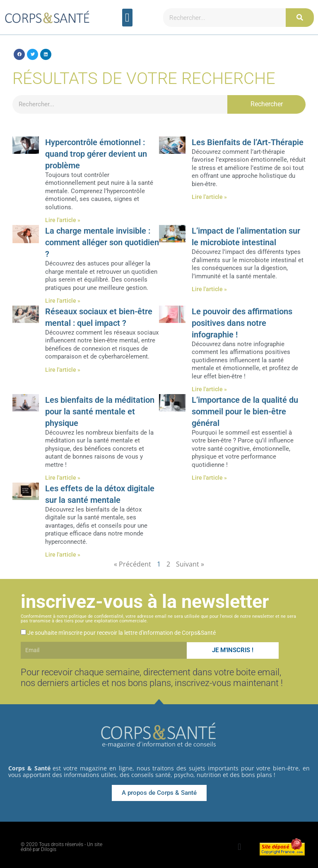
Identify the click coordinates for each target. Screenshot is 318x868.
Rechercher (267, 104)
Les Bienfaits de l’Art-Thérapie (248, 142)
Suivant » (190, 564)
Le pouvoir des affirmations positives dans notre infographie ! (242, 323)
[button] (127, 18)
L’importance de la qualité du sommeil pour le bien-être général (245, 411)
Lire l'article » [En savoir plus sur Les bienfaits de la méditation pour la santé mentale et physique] (63, 478)
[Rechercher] (300, 18)
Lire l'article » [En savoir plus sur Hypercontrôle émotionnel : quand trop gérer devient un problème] (63, 220)
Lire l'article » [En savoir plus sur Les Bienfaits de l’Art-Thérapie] (209, 197)
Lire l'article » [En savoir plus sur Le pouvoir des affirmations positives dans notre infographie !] (209, 389)
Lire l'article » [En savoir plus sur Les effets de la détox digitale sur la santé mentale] (63, 555)
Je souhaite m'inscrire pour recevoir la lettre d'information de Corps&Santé (122, 633)
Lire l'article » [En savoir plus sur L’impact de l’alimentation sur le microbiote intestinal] (209, 289)
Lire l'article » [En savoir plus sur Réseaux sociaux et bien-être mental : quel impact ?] (63, 370)
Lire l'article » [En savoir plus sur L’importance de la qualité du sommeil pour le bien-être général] (209, 478)
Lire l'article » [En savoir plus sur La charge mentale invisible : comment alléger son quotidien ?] (63, 301)
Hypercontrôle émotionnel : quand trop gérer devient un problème (96, 154)
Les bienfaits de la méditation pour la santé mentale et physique (100, 411)
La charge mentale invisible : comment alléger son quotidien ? (102, 242)
